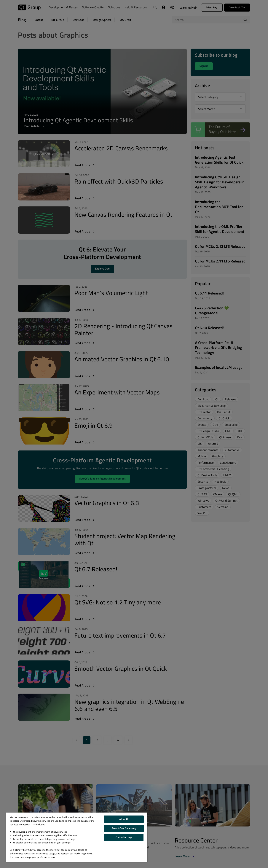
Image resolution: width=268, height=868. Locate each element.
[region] (77, 837)
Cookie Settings (124, 837)
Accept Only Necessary (124, 828)
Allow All (124, 819)
